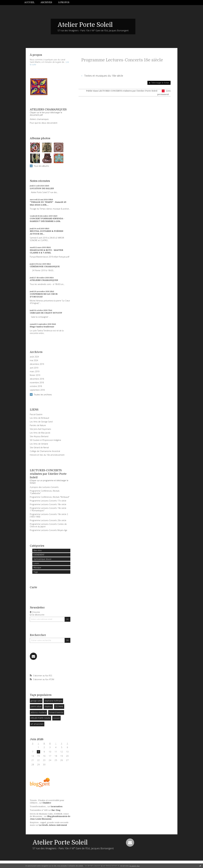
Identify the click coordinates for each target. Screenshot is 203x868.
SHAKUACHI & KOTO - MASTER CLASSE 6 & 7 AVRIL (46, 251)
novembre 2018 (37, 383)
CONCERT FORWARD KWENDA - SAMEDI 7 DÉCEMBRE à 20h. (47, 220)
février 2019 (35, 375)
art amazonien (37, 724)
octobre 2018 (36, 386)
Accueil (29, 2)
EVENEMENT (39, 555)
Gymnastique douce (42, 559)
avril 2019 (34, 368)
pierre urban (36, 706)
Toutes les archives (43, 394)
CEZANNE (59, 706)
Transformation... (38, 806)
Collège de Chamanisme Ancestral (45, 451)
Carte (33, 587)
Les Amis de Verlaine (39, 444)
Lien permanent (164, 93)
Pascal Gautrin (36, 414)
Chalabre (47, 803)
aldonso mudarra (38, 712)
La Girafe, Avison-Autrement (53, 825)
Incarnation (57, 806)
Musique (37, 568)
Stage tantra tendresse (42, 327)
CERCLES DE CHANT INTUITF (46, 313)
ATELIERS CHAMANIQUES (44, 280)
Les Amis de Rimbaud (39, 418)
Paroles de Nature (38, 425)
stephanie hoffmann (53, 701)
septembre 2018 (37, 390)
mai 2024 (34, 360)
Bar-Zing (56, 810)
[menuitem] (31, 3)
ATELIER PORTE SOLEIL (40, 718)
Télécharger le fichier (160, 83)
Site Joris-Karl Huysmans (40, 429)
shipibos (48, 706)
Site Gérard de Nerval (39, 447)
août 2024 (34, 357)
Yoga (36, 572)
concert (56, 718)
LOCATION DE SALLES (42, 188)
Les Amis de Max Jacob (40, 433)
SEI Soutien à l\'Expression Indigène (45, 440)
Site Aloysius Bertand (39, 436)
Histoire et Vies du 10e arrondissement (47, 455)
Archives (46, 2)
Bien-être (38, 550)
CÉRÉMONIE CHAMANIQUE (45, 266)
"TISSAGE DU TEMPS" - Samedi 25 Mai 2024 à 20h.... (48, 203)
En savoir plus (135, 866)
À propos (64, 2)
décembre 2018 (37, 379)
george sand (36, 701)
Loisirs (36, 563)
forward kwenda (56, 712)
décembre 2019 (37, 364)
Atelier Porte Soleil (85, 25)
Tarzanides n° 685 (39, 810)
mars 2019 (35, 372)
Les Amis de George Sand (41, 422)
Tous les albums (41, 166)
